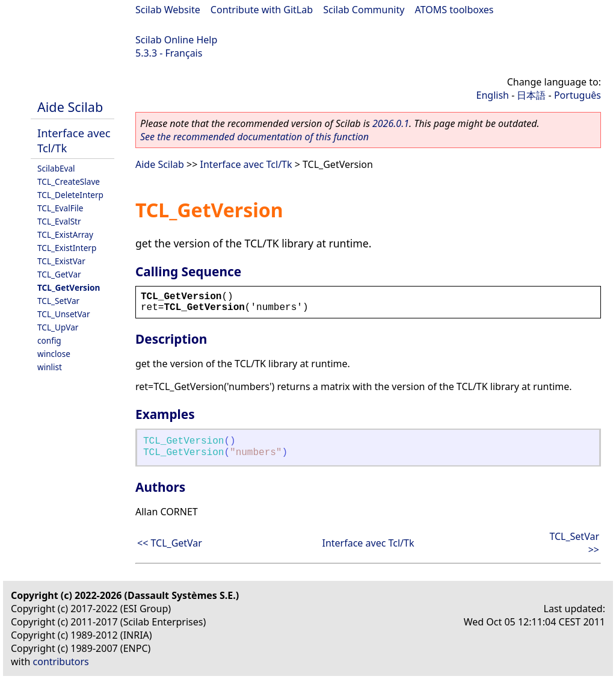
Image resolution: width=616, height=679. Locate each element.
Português (577, 95)
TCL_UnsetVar (64, 314)
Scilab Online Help (176, 40)
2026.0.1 (391, 123)
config (49, 340)
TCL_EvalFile (60, 208)
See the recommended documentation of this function (254, 137)
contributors (61, 662)
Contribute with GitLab (262, 10)
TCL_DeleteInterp (70, 195)
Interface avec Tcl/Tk (246, 164)
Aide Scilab (70, 107)
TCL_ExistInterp (67, 248)
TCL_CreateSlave (69, 181)
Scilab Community (364, 10)
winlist (50, 367)
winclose (54, 354)
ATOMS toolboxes (454, 10)
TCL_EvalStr (59, 221)
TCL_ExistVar (61, 261)
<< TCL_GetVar (170, 543)
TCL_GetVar (59, 274)
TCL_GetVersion (69, 287)
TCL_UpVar (58, 327)
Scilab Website (168, 10)
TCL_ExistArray (65, 234)
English (493, 95)
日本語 (531, 95)
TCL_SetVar (58, 301)
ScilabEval (56, 168)
